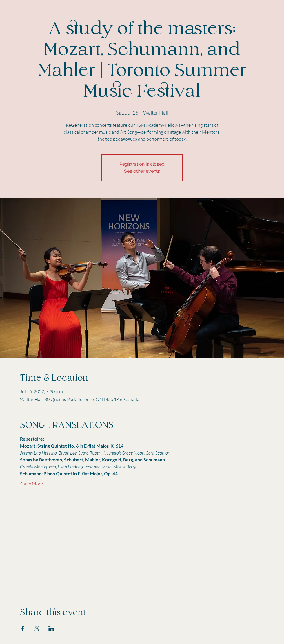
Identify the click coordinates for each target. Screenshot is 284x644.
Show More (31, 484)
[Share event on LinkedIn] (51, 628)
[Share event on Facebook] (23, 628)
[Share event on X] (37, 628)
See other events (142, 171)
